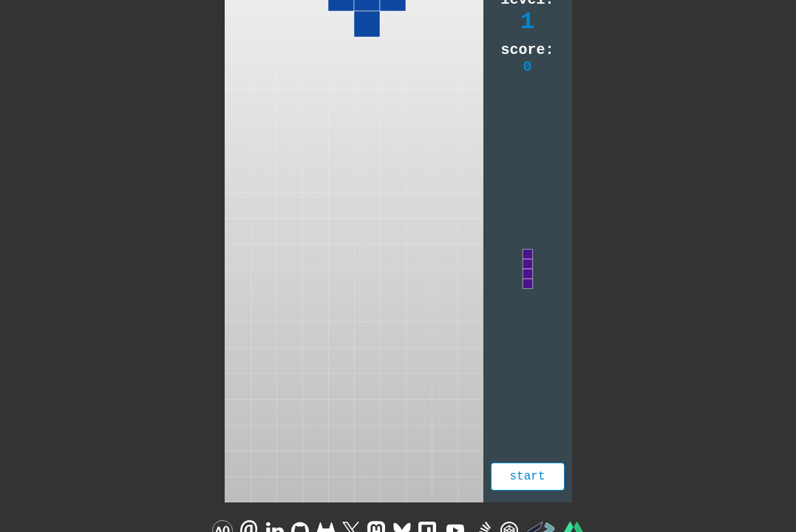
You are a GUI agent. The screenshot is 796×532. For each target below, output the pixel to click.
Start (527, 477)
